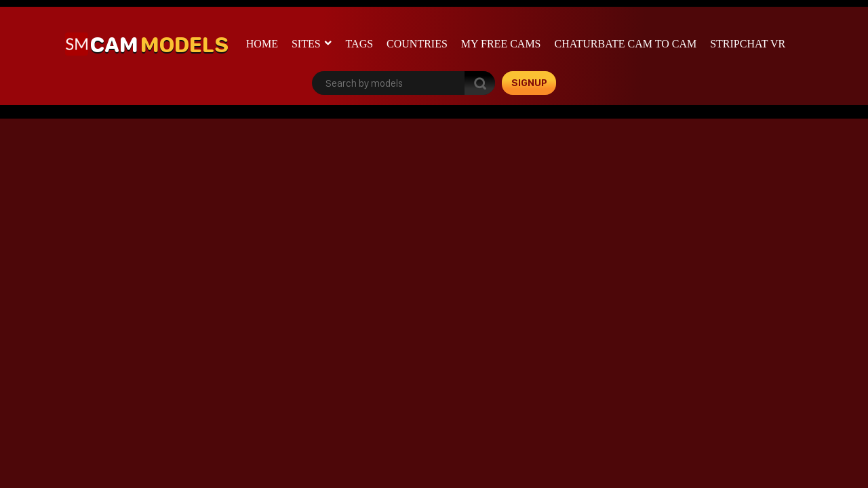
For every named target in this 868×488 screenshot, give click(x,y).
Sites (306, 44)
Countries (417, 44)
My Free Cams (501, 44)
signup (529, 83)
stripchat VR (748, 44)
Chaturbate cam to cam (626, 44)
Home (262, 44)
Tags (360, 44)
